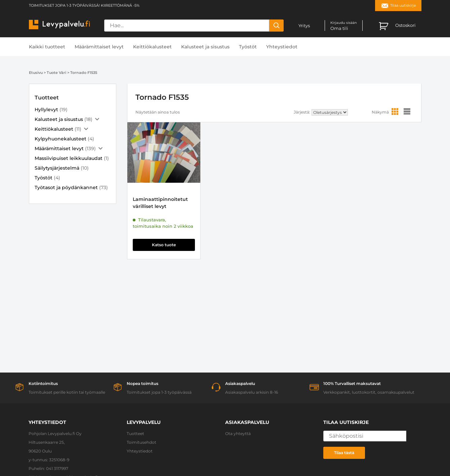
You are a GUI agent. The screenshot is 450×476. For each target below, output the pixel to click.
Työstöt (248, 47)
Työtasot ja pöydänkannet (66, 187)
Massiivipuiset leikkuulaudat (69, 158)
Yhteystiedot (282, 47)
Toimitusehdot (141, 442)
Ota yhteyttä (238, 434)
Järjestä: (302, 112)
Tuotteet (135, 434)
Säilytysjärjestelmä (57, 168)
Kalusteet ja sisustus (205, 47)
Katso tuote (164, 245)
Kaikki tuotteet (47, 47)
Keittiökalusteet (152, 47)
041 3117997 (57, 468)
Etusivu (36, 73)
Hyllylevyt (46, 110)
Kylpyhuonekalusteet (60, 139)
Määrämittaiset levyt (99, 47)
